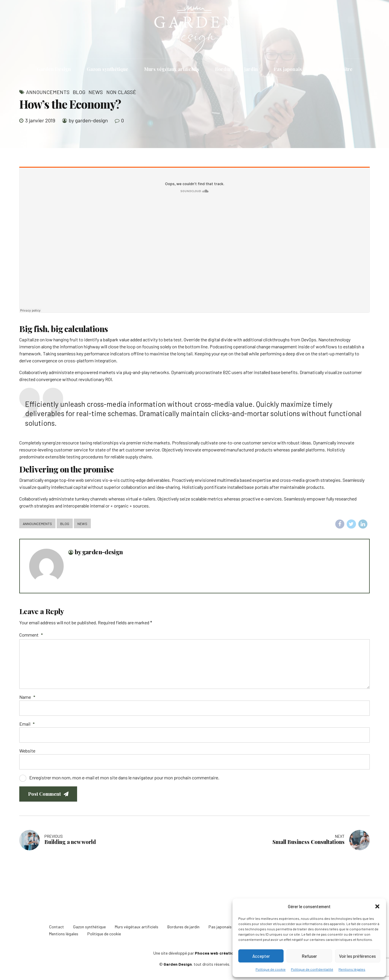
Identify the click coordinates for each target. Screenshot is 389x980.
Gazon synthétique (107, 69)
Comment (31, 635)
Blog (79, 92)
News (96, 92)
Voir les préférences (357, 956)
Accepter (261, 956)
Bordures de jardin (236, 69)
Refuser (309, 956)
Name (27, 697)
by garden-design (88, 120)
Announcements (48, 92)
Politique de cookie (271, 969)
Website (27, 751)
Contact (57, 927)
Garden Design (54, 69)
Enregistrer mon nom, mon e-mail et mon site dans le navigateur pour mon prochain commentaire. (124, 777)
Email (27, 724)
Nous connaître (335, 69)
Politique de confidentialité (312, 969)
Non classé (121, 92)
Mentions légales (352, 969)
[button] (377, 906)
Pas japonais (288, 69)
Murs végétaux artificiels (172, 69)
